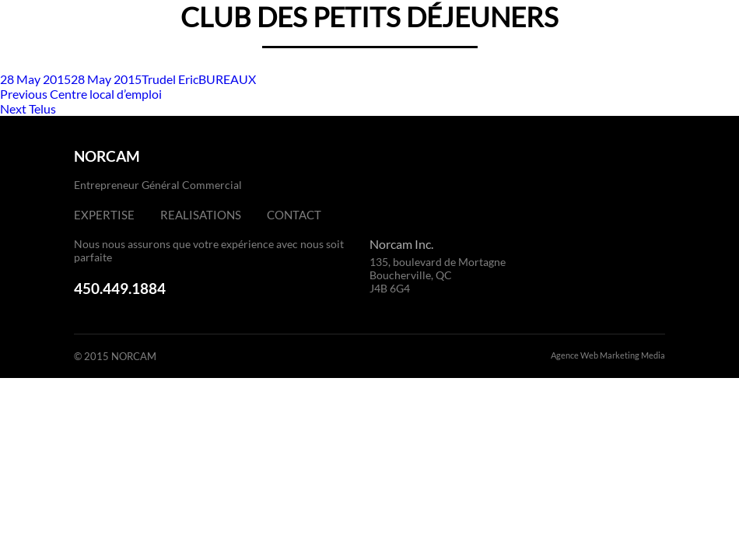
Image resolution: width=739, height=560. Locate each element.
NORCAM (107, 156)
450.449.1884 (120, 288)
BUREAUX (227, 79)
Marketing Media (632, 355)
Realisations (201, 215)
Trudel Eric (170, 79)
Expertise (104, 215)
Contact (294, 215)
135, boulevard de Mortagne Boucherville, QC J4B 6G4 (438, 275)
